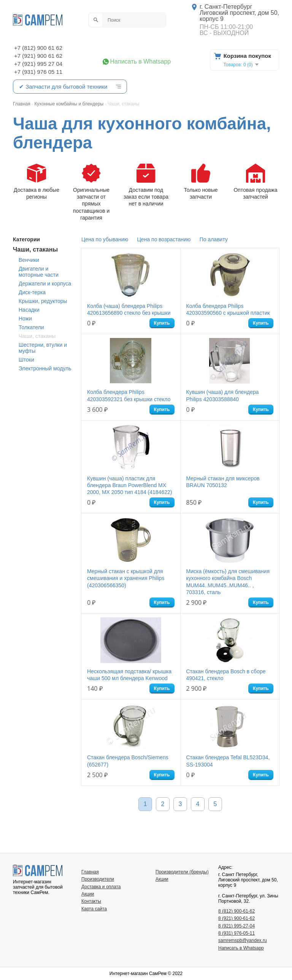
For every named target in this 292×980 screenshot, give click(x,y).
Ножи (25, 319)
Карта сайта (94, 909)
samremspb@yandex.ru (243, 940)
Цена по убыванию (105, 239)
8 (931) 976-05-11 (236, 933)
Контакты (91, 901)
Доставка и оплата (101, 887)
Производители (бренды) (182, 872)
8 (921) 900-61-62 (236, 918)
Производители (98, 879)
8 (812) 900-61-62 (236, 911)
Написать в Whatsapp (141, 62)
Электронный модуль (45, 368)
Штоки (26, 360)
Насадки (29, 310)
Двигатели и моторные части (39, 272)
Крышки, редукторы (43, 301)
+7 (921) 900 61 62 (38, 56)
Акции (88, 894)
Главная (90, 872)
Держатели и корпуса (45, 284)
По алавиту (214, 239)
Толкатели (31, 327)
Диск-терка (32, 292)
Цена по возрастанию (164, 239)
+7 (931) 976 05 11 (38, 72)
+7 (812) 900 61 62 (38, 48)
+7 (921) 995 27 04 (38, 64)
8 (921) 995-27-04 (236, 926)
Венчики (29, 260)
